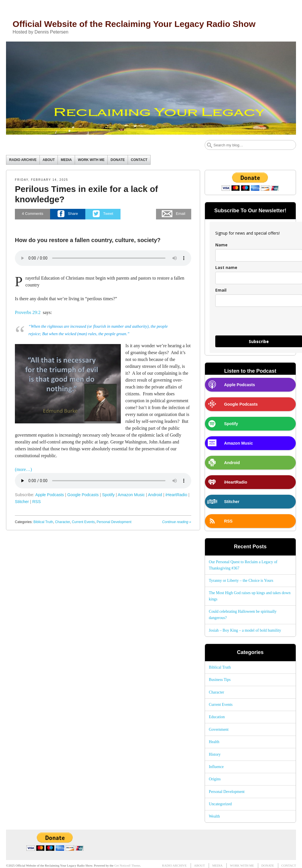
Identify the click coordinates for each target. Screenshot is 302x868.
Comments (32, 214)
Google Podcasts (83, 495)
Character (62, 522)
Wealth (214, 816)
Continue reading (176, 522)
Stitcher (22, 502)
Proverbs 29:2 (28, 312)
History (215, 754)
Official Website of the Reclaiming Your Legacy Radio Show (134, 24)
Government (219, 729)
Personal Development (114, 522)
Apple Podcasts (50, 495)
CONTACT (139, 160)
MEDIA (66, 160)
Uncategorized (220, 804)
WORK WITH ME (91, 160)
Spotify (108, 495)
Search (210, 145)
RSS (37, 502)
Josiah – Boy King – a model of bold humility (245, 630)
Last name (226, 267)
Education (217, 717)
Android (155, 495)
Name (221, 245)
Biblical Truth (43, 522)
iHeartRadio (176, 495)
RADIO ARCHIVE (23, 160)
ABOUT (49, 160)
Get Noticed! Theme (127, 865)
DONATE (118, 160)
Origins (215, 779)
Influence (216, 767)
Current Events (83, 522)
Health (214, 742)
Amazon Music (131, 495)
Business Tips (220, 680)
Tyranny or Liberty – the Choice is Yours (241, 581)
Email (221, 290)
